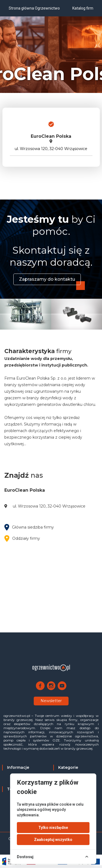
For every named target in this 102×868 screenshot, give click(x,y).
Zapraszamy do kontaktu (47, 279)
